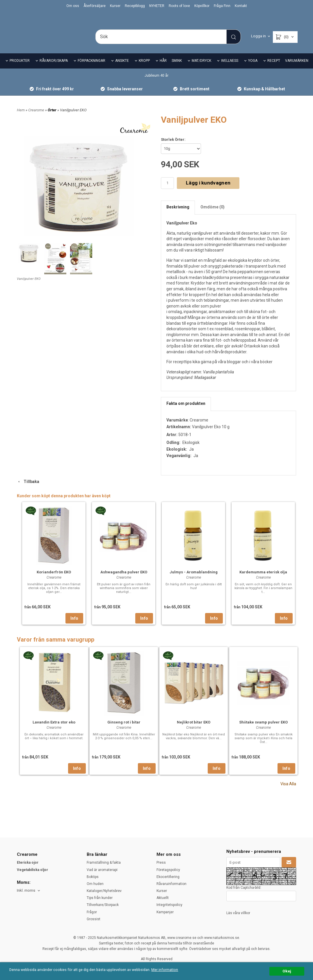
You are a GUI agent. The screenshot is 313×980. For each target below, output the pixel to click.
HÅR (163, 69)
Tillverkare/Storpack (103, 905)
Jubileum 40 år (156, 83)
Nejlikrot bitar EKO (194, 730)
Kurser (115, 6)
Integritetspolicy (169, 905)
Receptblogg (135, 6)
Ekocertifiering (168, 877)
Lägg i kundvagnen (208, 191)
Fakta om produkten (186, 411)
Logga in (258, 36)
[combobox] (29, 891)
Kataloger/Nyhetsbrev (104, 891)
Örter (53, 118)
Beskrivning (178, 215)
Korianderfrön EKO (54, 580)
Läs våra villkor (238, 913)
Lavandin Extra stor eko (54, 730)
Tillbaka (28, 489)
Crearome (37, 118)
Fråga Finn (222, 6)
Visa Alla (288, 792)
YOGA (253, 69)
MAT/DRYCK (201, 69)
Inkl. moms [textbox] (26, 891)
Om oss (73, 6)
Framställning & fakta (104, 863)
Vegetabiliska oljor (32, 870)
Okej (287, 971)
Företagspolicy (168, 870)
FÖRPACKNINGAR (91, 69)
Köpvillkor (202, 6)
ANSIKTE (122, 69)
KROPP (144, 69)
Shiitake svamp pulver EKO (263, 730)
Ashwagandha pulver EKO (124, 580)
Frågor (92, 912)
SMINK (177, 69)
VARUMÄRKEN (297, 69)
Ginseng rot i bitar (124, 730)
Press (161, 863)
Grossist (94, 919)
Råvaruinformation (171, 884)
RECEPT (274, 69)
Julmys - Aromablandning (194, 580)
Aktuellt (163, 898)
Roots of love (179, 6)
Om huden (95, 884)
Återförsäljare (95, 6)
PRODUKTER (20, 69)
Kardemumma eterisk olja (263, 580)
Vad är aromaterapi (102, 870)
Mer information (173, 970)
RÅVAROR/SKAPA (54, 69)
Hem (21, 118)
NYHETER (157, 6)
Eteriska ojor (28, 863)
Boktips (93, 877)
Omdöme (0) (212, 215)
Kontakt (241, 6)
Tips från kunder (100, 898)
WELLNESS (230, 69)
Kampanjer (165, 912)
